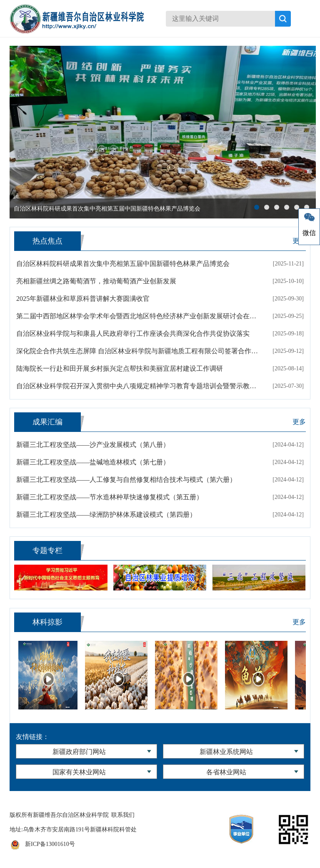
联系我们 (123, 815)
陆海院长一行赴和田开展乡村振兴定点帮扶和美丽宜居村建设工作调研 (120, 368)
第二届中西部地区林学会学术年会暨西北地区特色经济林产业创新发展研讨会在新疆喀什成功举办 (138, 316)
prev (20, 132)
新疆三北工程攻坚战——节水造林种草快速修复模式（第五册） (110, 497)
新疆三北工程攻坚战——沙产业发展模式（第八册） (93, 445)
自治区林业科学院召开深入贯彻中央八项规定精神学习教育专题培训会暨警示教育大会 (138, 386)
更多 (299, 422)
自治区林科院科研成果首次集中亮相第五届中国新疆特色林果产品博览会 (123, 264)
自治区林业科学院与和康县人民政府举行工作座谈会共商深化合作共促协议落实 (133, 334)
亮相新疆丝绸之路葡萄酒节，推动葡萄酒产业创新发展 (96, 281)
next (305, 132)
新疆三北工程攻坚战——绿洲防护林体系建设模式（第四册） (106, 515)
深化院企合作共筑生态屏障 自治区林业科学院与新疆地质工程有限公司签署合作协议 (138, 351)
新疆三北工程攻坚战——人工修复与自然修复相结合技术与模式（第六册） (126, 480)
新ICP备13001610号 (50, 844)
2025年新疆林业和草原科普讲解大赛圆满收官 (83, 299)
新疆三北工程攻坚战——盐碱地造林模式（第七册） (93, 462)
